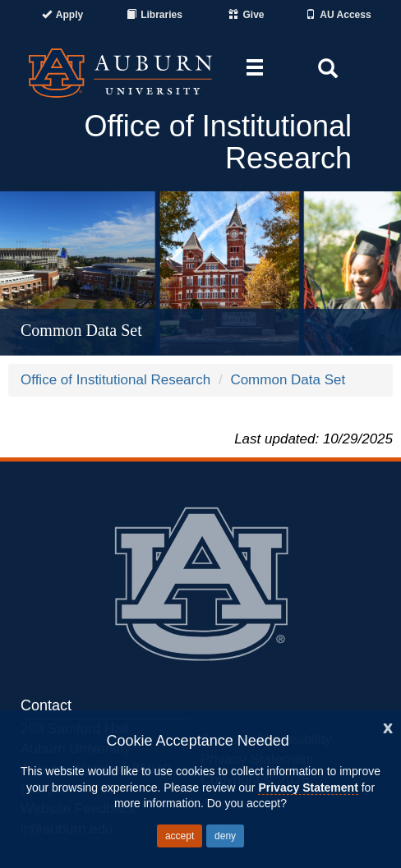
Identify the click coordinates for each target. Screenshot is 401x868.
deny (225, 836)
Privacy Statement (308, 788)
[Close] (388, 726)
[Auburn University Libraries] (154, 15)
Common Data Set (288, 380)
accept (180, 836)
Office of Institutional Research (115, 380)
